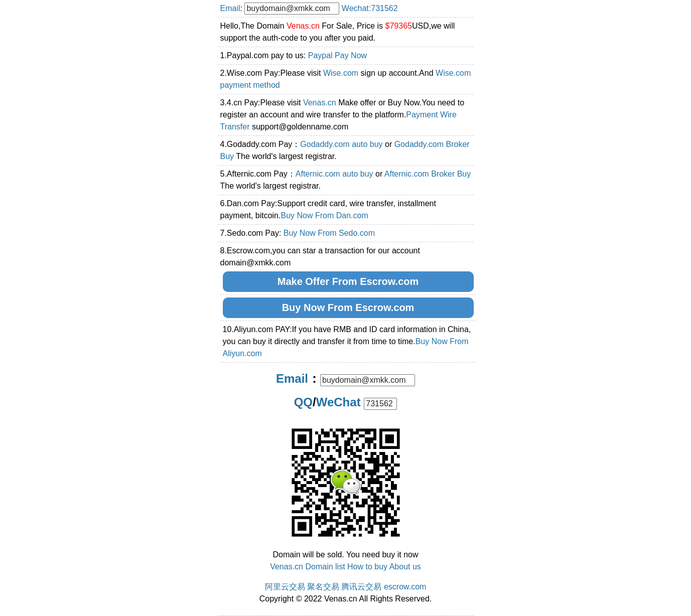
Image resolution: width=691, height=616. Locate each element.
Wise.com (341, 73)
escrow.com (405, 587)
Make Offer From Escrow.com (348, 281)
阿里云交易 (285, 587)
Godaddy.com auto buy (341, 144)
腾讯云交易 (361, 587)
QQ (303, 402)
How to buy (367, 567)
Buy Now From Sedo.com (329, 233)
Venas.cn (320, 103)
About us (405, 567)
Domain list (325, 567)
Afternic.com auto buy (334, 174)
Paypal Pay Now (337, 55)
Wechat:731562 (370, 8)
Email (230, 8)
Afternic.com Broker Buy (428, 174)
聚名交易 (323, 587)
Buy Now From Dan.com (324, 215)
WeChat (338, 402)
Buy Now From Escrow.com (348, 307)
